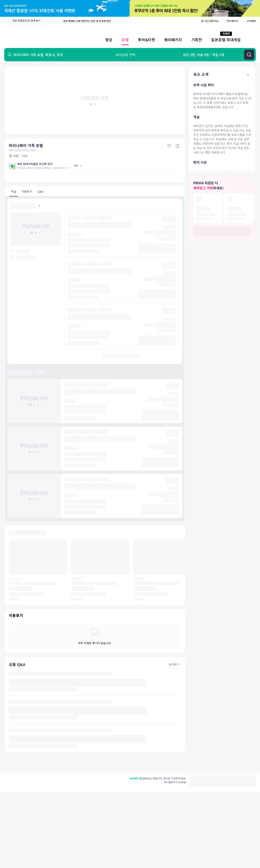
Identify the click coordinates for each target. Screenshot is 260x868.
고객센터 (251, 21)
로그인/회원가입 (210, 21)
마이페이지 (232, 21)
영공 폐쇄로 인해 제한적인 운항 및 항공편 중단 (87, 21)
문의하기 (174, 664)
